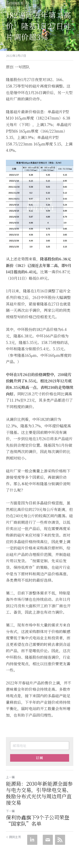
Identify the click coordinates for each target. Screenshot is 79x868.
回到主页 (16, 3)
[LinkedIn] (32, 840)
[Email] (48, 840)
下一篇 (10, 811)
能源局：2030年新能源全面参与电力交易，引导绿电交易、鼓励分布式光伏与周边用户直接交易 (39, 793)
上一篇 (10, 777)
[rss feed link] (60, 840)
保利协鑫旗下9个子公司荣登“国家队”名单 (38, 820)
